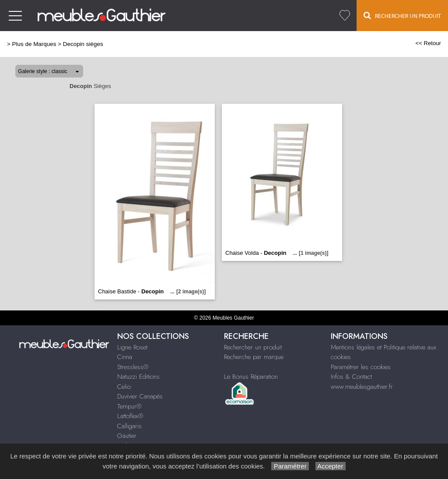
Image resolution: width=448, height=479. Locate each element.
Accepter (331, 466)
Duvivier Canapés (140, 396)
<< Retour (428, 43)
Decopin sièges (83, 44)
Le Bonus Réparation (251, 377)
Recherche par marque (254, 357)
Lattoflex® (130, 416)
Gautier (127, 436)
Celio (124, 387)
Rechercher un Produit (402, 15)
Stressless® (133, 367)
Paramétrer (290, 466)
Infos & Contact (351, 377)
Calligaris (129, 426)
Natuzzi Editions (138, 377)
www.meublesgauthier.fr (362, 387)
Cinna (125, 357)
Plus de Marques (34, 44)
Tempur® (129, 406)
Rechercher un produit (253, 347)
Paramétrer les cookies (361, 367)
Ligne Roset (132, 347)
